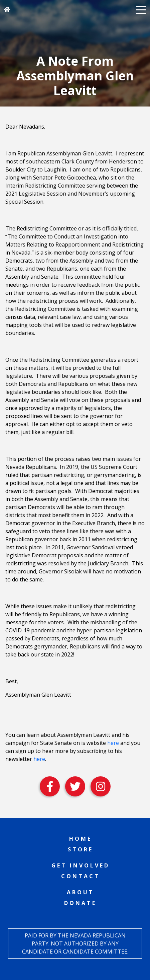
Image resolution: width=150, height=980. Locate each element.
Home (81, 839)
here (113, 743)
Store (81, 849)
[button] (141, 9)
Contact (81, 876)
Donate (80, 903)
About (81, 892)
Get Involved (81, 865)
